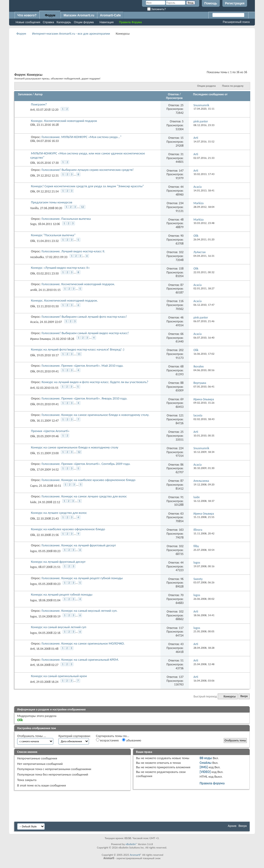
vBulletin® (131, 844)
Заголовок (25, 94)
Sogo (33, 224)
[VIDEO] (205, 772)
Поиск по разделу (233, 86)
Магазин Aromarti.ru (79, 15)
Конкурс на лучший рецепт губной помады (62, 594)
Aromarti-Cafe (110, 15)
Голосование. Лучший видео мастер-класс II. (73, 251)
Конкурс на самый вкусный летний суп (59, 627)
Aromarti (135, 855)
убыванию (131, 740)
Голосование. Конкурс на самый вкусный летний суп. (80, 611)
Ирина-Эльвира (40, 339)
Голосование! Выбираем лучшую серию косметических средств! (88, 170)
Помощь (211, 3)
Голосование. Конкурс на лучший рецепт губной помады (82, 578)
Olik (33, 125)
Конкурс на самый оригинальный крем (59, 676)
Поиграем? (39, 104)
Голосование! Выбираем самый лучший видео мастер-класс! (85, 333)
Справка (48, 22)
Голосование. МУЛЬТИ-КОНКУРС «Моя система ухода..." (82, 137)
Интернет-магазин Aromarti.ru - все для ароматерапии (71, 33)
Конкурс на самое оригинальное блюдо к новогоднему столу (75, 447)
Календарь (64, 22)
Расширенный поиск (236, 22)
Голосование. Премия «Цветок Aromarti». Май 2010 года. (82, 366)
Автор (39, 94)
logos (34, 551)
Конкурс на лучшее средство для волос (59, 513)
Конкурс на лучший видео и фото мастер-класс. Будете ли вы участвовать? (95, 382)
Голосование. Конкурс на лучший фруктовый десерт (79, 545)
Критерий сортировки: (75, 736)
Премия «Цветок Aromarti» (50, 431)
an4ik (34, 290)
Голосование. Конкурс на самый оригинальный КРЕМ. (80, 660)
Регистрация (235, 3)
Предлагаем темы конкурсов (52, 202)
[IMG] (204, 767)
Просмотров (174, 98)
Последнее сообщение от (210, 94)
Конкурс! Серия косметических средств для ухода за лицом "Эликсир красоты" (87, 186)
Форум (50, 15)
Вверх (244, 697)
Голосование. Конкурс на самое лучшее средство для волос (84, 496)
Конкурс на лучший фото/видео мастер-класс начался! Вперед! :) (78, 349)
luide (33, 502)
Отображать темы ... (32, 736)
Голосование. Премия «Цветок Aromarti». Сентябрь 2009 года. (86, 464)
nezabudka (37, 257)
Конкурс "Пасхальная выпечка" (53, 235)
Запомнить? (157, 9)
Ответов (173, 94)
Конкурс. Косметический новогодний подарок (64, 121)
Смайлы (205, 763)
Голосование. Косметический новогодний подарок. (78, 284)
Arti (33, 110)
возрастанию (107, 740)
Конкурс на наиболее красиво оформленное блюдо (68, 529)
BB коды (206, 758)
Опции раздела (206, 86)
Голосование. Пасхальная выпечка (66, 219)
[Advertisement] (132, 48)
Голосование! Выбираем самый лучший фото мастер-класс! (84, 317)
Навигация (106, 22)
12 (82, 207)
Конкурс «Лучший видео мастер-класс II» (60, 268)
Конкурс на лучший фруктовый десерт (58, 562)
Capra (34, 486)
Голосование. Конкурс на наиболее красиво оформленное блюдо (89, 480)
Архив (232, 826)
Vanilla (34, 208)
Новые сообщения (28, 22)
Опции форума (84, 22)
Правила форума (212, 783)
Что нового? (27, 15)
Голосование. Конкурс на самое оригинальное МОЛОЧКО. (83, 643)
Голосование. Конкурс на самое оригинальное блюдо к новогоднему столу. (95, 415)
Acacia (34, 322)
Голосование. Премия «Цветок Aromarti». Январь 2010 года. (85, 398)
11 (79, 354)
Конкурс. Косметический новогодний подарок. (64, 300)
